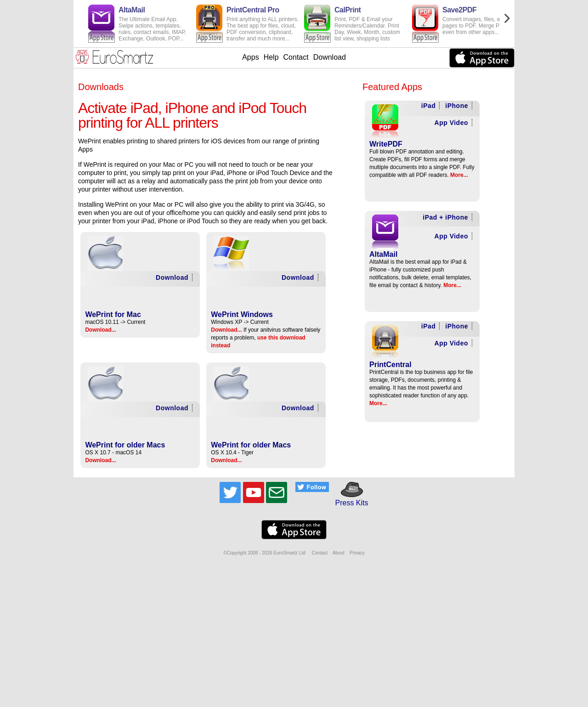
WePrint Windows (242, 314)
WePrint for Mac (113, 314)
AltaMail (383, 254)
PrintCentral (390, 365)
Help (271, 57)
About (339, 553)
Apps (250, 57)
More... (459, 175)
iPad (429, 106)
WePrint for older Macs (125, 445)
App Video (451, 123)
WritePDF (386, 144)
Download (330, 57)
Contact (296, 57)
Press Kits (348, 499)
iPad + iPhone (445, 217)
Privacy (357, 553)
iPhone (457, 106)
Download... (100, 330)
